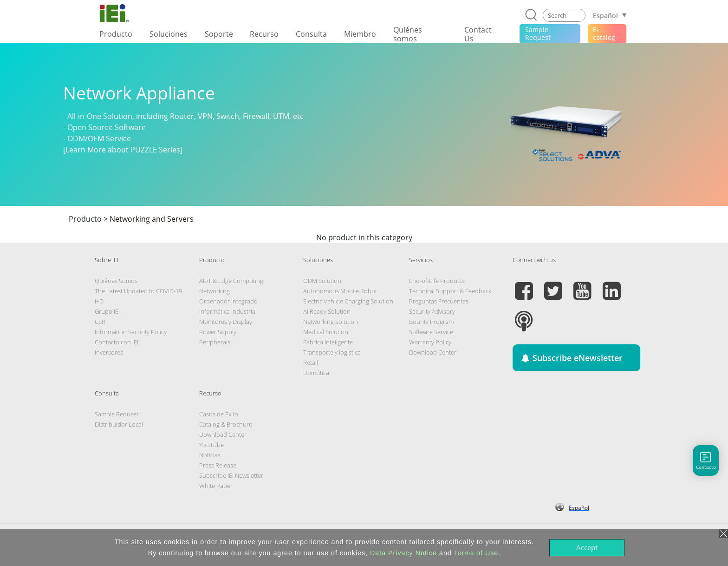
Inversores (109, 352)
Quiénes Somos (116, 281)
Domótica (316, 373)
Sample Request (117, 414)
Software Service (431, 332)
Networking (214, 291)
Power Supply (218, 332)
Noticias (210, 455)
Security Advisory (432, 311)
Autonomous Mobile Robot (340, 291)
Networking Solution (331, 322)
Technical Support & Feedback (450, 291)
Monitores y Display (226, 322)
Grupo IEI (107, 311)
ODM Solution (322, 281)
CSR (100, 322)
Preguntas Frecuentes (439, 301)
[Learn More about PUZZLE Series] (123, 150)
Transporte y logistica (332, 352)
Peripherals (215, 342)
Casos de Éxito (219, 414)
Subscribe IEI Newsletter (231, 475)
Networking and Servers (152, 219)
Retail (311, 362)
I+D (99, 301)
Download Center (433, 352)
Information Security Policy (131, 332)
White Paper (216, 486)
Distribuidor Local (119, 424)
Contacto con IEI (117, 342)
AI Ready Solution (327, 311)
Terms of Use (476, 553)
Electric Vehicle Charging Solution (348, 301)
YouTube (211, 445)
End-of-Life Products (437, 281)
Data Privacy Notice (403, 553)
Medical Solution (326, 332)
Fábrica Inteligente (328, 342)
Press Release (218, 465)
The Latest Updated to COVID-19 (138, 291)
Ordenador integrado (228, 301)
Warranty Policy (430, 342)
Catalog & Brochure (226, 424)
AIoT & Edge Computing (231, 281)
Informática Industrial (228, 311)
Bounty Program (431, 322)
